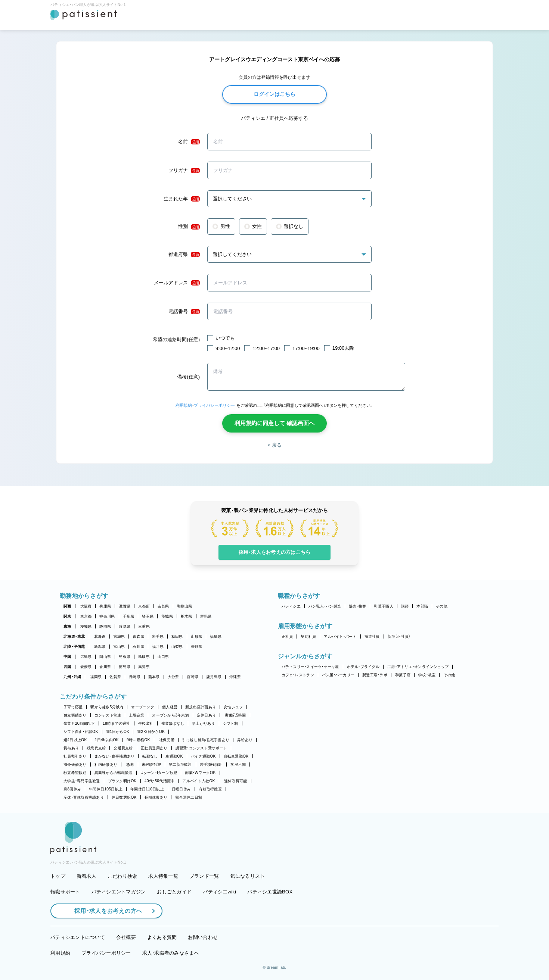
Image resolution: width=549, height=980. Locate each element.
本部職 (422, 606)
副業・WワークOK (200, 773)
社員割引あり (75, 756)
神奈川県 (107, 616)
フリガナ (184, 171)
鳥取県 (144, 657)
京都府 (144, 606)
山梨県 (177, 647)
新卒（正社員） (399, 636)
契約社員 (308, 636)
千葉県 (129, 616)
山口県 (163, 657)
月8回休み (72, 789)
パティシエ (291, 606)
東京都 (86, 616)
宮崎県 (193, 677)
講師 (405, 606)
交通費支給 (123, 748)
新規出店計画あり (201, 707)
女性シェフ (233, 707)
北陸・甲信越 (74, 647)
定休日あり (206, 715)
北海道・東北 (74, 636)
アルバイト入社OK (198, 781)
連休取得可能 (236, 781)
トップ (58, 876)
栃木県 (187, 616)
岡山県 (105, 657)
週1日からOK (118, 732)
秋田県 (177, 636)
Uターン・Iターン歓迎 (159, 773)
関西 (67, 606)
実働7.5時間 (235, 715)
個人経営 (170, 707)
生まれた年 (182, 199)
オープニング (143, 707)
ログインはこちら (274, 94)
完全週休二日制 (189, 797)
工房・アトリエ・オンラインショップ (418, 667)
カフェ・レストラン (298, 675)
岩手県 (158, 636)
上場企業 (137, 715)
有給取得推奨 (210, 789)
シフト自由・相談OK (81, 732)
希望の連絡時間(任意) (176, 339)
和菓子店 (403, 675)
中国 (67, 657)
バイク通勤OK (203, 756)
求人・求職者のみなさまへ (171, 953)
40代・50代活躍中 (160, 781)
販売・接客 (357, 606)
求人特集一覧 (163, 876)
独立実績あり (75, 715)
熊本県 (154, 677)
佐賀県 (115, 677)
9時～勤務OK (138, 740)
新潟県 (100, 647)
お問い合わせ (203, 937)
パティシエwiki (219, 892)
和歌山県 (185, 606)
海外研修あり (75, 764)
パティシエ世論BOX (270, 892)
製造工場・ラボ (375, 675)
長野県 (197, 647)
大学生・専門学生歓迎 (82, 781)
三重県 (144, 626)
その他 (442, 606)
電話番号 (184, 312)
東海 (67, 626)
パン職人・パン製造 (325, 606)
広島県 (86, 657)
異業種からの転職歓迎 (114, 773)
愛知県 (86, 626)
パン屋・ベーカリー (338, 675)
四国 (67, 667)
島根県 (125, 657)
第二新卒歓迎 (180, 764)
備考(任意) (188, 377)
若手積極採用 (211, 764)
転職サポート (65, 892)
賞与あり (71, 748)
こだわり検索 (122, 876)
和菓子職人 (383, 606)
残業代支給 (96, 748)
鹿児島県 (214, 677)
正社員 (287, 636)
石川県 (138, 647)
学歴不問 (238, 764)
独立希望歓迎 (75, 773)
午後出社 (146, 723)
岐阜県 (125, 626)
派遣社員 (372, 636)
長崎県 (135, 677)
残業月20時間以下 (79, 723)
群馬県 (206, 616)
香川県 (105, 667)
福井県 (158, 647)
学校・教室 (427, 675)
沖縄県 (235, 677)
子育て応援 (73, 707)
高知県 (144, 667)
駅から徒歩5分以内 (107, 707)
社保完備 (167, 740)
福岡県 (96, 677)
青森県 (138, 636)
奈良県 (163, 606)
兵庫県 (105, 606)
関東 (67, 616)
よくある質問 (162, 937)
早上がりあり (204, 723)
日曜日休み (181, 789)
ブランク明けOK (122, 781)
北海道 (100, 636)
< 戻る (274, 445)
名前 (189, 142)
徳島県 (125, 667)
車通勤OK (174, 756)
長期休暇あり (156, 797)
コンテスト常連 (108, 715)
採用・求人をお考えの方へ (105, 911)
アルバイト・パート (340, 636)
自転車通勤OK (236, 756)
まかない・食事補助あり (115, 756)
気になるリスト (248, 876)
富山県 (119, 647)
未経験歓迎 (151, 764)
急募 (130, 764)
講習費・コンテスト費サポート (201, 748)
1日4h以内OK (107, 740)
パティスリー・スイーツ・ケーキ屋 (310, 667)
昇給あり (245, 740)
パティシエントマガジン (119, 892)
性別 (189, 227)
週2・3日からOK (151, 732)
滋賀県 (125, 606)
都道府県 (184, 255)
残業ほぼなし (173, 723)
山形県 (197, 636)
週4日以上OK (75, 740)
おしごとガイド (174, 892)
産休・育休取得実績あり (84, 797)
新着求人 (86, 876)
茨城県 (167, 616)
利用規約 (184, 405)
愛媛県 (86, 667)
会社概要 (126, 937)
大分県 (173, 677)
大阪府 (86, 606)
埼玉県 (148, 616)
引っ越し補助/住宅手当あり (206, 740)
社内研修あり (106, 764)
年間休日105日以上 (106, 789)
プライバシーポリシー (214, 405)
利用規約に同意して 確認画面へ (274, 423)
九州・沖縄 (72, 677)
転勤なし (150, 756)
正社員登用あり (154, 748)
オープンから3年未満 (170, 715)
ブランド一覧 (204, 876)
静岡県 (105, 626)
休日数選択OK (124, 797)
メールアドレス (177, 283)
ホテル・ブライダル (363, 667)
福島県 (216, 636)
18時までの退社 (117, 723)
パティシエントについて (78, 937)
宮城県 (119, 636)
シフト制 (231, 723)
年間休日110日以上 (147, 789)
